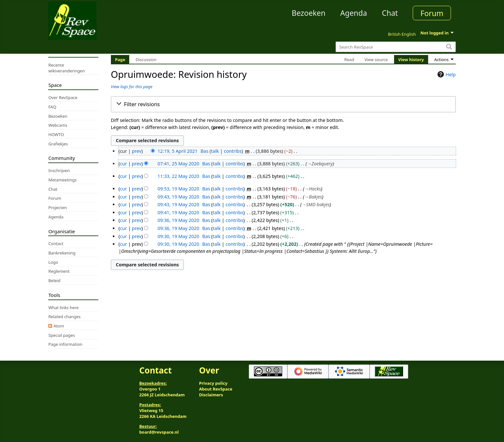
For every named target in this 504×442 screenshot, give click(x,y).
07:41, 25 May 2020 (178, 164)
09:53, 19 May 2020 (178, 189)
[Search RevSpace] (396, 47)
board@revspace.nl (159, 432)
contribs (233, 151)
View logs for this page (132, 87)
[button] (283, 104)
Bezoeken (309, 13)
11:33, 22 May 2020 (178, 176)
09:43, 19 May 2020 (178, 197)
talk (215, 151)
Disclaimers (211, 395)
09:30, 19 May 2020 (178, 236)
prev (137, 151)
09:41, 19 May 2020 (178, 212)
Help (446, 74)
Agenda (354, 13)
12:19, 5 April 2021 (177, 151)
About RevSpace (216, 389)
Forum (432, 13)
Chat (390, 13)
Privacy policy (213, 383)
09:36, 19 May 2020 (178, 220)
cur (123, 164)
